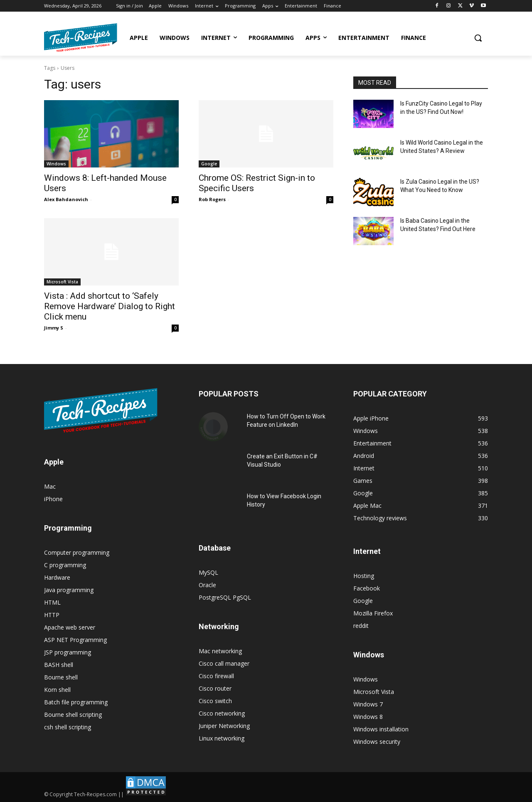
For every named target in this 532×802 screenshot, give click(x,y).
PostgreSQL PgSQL (225, 597)
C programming (65, 565)
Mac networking (220, 651)
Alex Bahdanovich (66, 199)
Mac (50, 486)
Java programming (69, 590)
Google (209, 164)
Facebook (367, 588)
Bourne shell (61, 677)
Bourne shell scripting (73, 715)
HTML (52, 602)
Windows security (377, 742)
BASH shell (59, 665)
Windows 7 (368, 704)
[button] (478, 38)
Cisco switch (215, 701)
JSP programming (68, 652)
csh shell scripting (68, 727)
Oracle (207, 585)
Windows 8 (368, 717)
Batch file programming (76, 702)
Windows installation (381, 729)
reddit (361, 626)
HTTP (52, 615)
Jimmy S (54, 328)
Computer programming (77, 552)
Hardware (57, 577)
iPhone (53, 499)
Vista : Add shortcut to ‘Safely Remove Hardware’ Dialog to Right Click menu (110, 306)
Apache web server (70, 627)
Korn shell (57, 690)
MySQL (208, 572)
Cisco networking (222, 713)
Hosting (364, 576)
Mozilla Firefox (373, 613)
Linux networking (222, 738)
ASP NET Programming (75, 640)
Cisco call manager (224, 663)
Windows (56, 164)
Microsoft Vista (62, 282)
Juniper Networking (224, 726)
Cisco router (215, 688)
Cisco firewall (216, 676)
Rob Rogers (212, 199)
